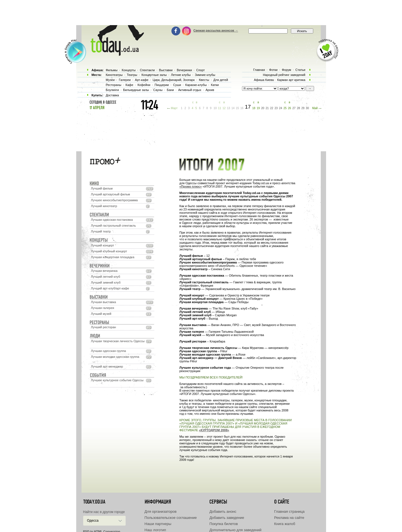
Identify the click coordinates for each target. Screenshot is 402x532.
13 (228, 108)
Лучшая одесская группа (109, 351)
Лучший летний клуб (106, 277)
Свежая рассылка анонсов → (216, 30)
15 (237, 108)
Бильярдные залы (136, 90)
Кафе (130, 85)
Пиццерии (162, 85)
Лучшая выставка (104, 302)
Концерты (129, 70)
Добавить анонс (223, 511)
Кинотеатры (114, 75)
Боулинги (112, 90)
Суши (177, 85)
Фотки (273, 70)
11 (220, 108)
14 (233, 108)
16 (242, 108)
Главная (259, 70)
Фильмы (112, 70)
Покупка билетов (224, 524)
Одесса (93, 521)
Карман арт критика (291, 80)
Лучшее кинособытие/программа (114, 200)
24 (280, 108)
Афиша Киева (264, 80)
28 (298, 108)
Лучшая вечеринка (104, 271)
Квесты (204, 80)
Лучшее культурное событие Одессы (117, 380)
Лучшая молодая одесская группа (115, 357)
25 (285, 108)
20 (263, 108)
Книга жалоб (285, 524)
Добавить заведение (227, 518)
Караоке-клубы (196, 85)
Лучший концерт (103, 245)
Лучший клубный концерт (109, 251)
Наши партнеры (158, 524)
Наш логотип (155, 530)
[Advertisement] (201, 13)
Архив (210, 90)
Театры (132, 75)
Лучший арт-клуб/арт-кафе (110, 288)
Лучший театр (101, 231)
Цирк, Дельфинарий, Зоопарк (174, 80)
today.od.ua (94, 502)
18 (254, 108)
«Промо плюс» (191, 186)
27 (294, 108)
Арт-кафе (142, 80)
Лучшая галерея (103, 308)
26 (289, 108)
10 (215, 108)
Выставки (166, 70)
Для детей (221, 80)
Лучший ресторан (104, 327)
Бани (170, 90)
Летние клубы (181, 75)
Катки (215, 85)
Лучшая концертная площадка (113, 257)
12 (224, 108)
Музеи (110, 80)
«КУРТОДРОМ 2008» (214, 430)
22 (271, 108)
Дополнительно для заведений (235, 530)
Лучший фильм (102, 188)
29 (303, 108)
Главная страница (289, 511)
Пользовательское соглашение (171, 518)
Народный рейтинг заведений (284, 75)
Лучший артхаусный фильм (111, 194)
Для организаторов (161, 511)
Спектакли (147, 70)
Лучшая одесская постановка (112, 220)
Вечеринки (184, 70)
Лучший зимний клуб (106, 282)
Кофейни (144, 85)
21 (267, 108)
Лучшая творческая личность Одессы (118, 341)
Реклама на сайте (289, 518)
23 (276, 108)
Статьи (300, 70)
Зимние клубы (205, 75)
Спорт (201, 70)
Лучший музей (101, 314)
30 (307, 108)
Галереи (125, 80)
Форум (286, 70)
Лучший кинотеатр (104, 206)
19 (258, 108)
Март (174, 108)
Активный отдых (190, 90)
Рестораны (114, 85)
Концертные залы (154, 75)
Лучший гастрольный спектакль (113, 226)
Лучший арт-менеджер (107, 366)
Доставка (112, 95)
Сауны (158, 90)
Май (315, 108)
